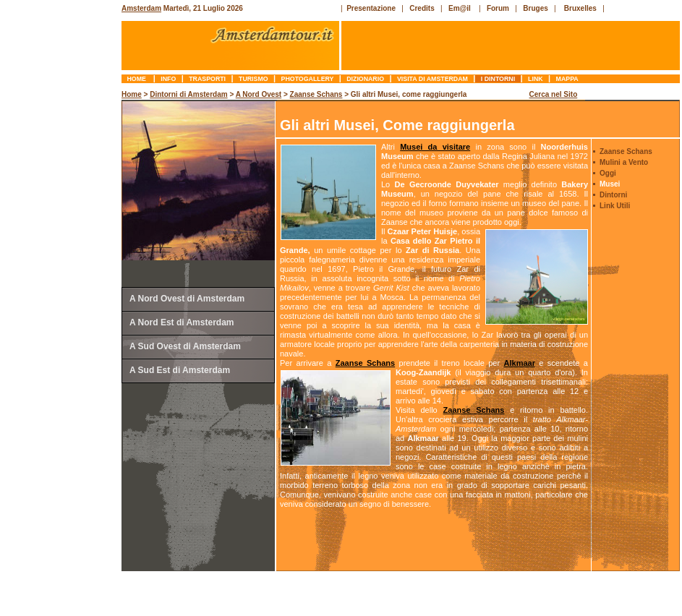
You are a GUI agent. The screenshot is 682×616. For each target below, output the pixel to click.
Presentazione (371, 8)
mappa (567, 79)
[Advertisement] (62, 307)
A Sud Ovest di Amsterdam (185, 346)
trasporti (208, 79)
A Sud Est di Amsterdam (180, 370)
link (536, 79)
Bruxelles (580, 8)
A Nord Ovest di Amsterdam (187, 299)
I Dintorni (498, 79)
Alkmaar (520, 363)
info (169, 79)
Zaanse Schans (316, 94)
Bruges (535, 8)
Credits (422, 8)
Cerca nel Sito (554, 94)
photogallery (307, 79)
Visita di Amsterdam (433, 79)
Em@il (460, 8)
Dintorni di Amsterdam (188, 94)
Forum (498, 8)
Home (137, 79)
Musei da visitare (435, 147)
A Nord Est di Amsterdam (182, 322)
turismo (253, 79)
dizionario (366, 79)
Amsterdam (141, 8)
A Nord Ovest (259, 94)
